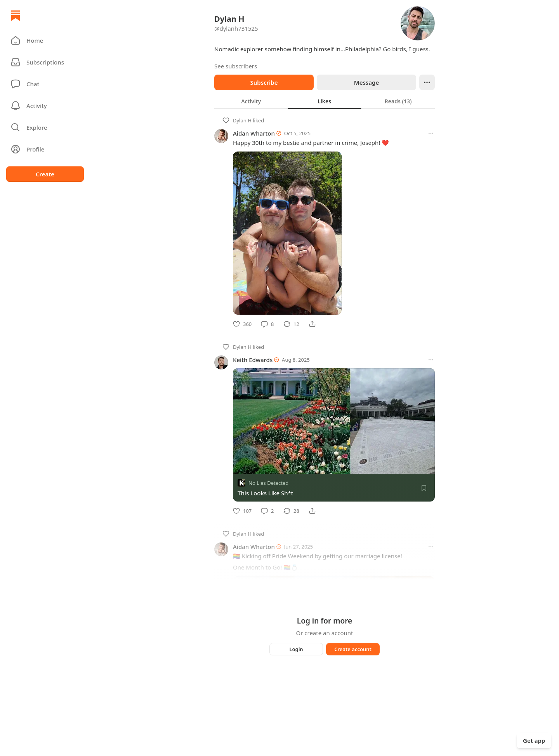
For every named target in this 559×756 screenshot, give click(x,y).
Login (296, 649)
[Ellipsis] (427, 82)
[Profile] (45, 149)
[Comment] (267, 324)
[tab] (251, 101)
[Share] (312, 324)
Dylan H (242, 120)
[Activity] (45, 106)
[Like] (242, 324)
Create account (353, 649)
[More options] (431, 133)
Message (366, 82)
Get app (534, 740)
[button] (45, 40)
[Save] (424, 488)
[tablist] (325, 101)
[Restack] (291, 324)
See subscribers (236, 66)
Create (45, 174)
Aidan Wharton (254, 133)
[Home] (16, 16)
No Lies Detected (268, 483)
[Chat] (45, 84)
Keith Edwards (253, 360)
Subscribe (264, 82)
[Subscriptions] (45, 62)
